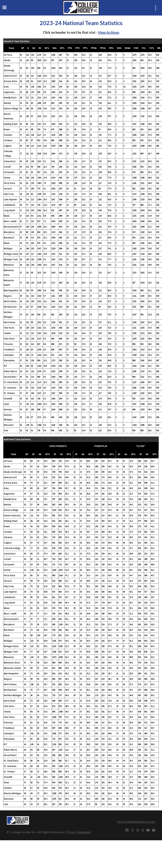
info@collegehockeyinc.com (136, 822)
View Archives (109, 32)
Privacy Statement (78, 832)
